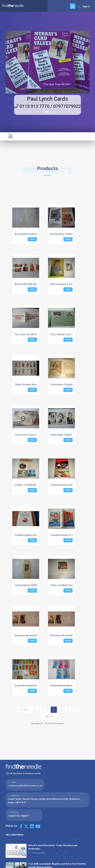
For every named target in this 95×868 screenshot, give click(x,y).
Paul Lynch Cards (48, 99)
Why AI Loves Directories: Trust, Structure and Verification (53, 847)
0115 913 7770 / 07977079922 (48, 106)
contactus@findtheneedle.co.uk (25, 786)
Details (32, 239)
